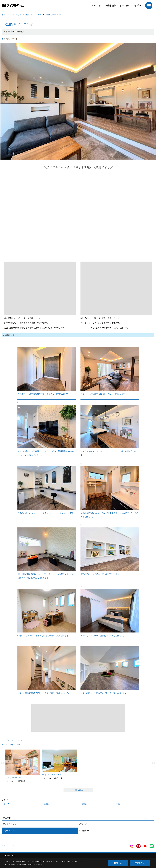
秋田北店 (45, 804)
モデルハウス (9, 831)
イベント (96, 5)
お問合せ (137, 5)
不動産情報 (110, 5)
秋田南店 (83, 804)
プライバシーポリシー (62, 861)
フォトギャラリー (11, 824)
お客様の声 (84, 831)
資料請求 (124, 5)
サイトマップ (9, 846)
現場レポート (85, 824)
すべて (6, 804)
